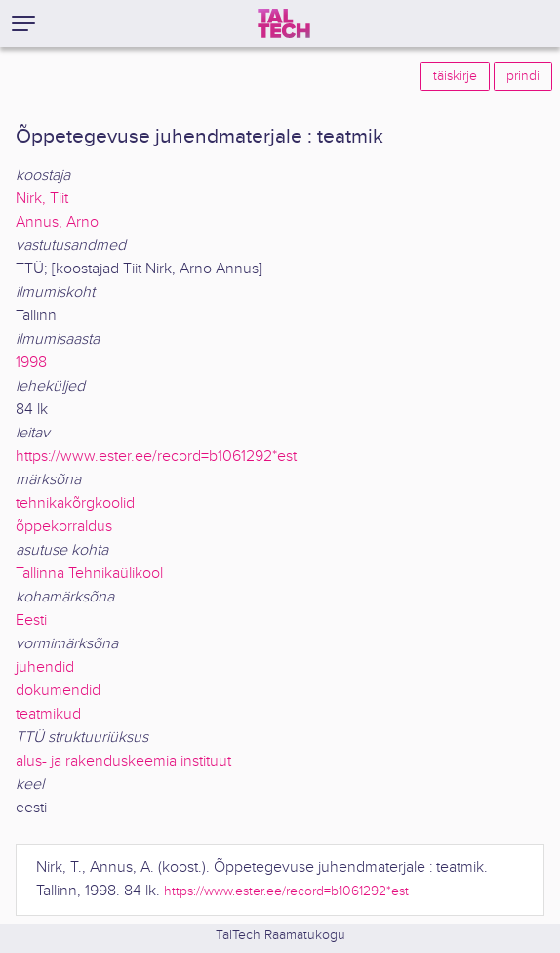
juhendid (45, 667)
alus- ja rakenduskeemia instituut (123, 761)
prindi (523, 76)
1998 (31, 363)
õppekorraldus (64, 527)
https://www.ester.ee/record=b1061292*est (156, 456)
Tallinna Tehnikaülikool (89, 574)
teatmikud (48, 714)
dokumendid (58, 691)
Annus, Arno (57, 222)
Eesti (31, 621)
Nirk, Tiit (42, 199)
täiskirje (455, 76)
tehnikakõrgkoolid (75, 503)
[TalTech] (284, 23)
